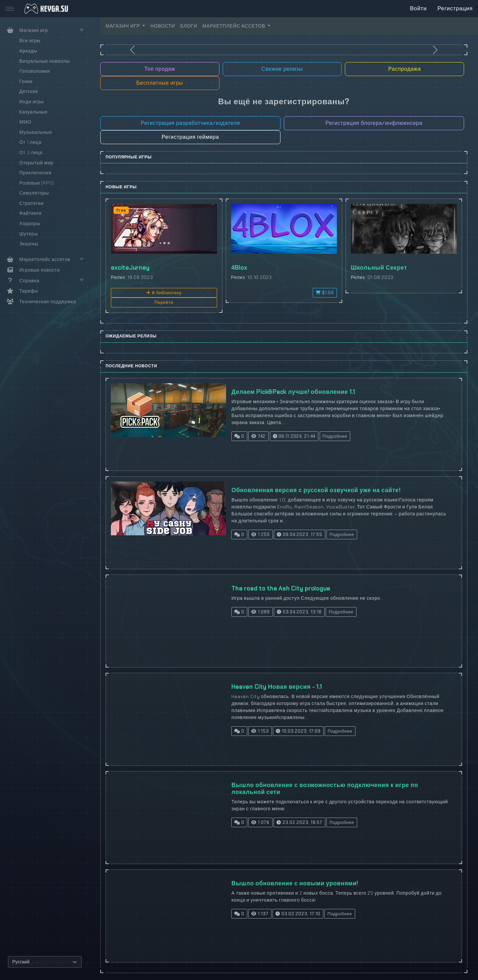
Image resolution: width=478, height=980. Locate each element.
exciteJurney (130, 268)
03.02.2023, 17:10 (298, 914)
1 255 (260, 535)
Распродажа (404, 69)
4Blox (239, 268)
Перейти (164, 302)
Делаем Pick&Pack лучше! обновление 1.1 (293, 392)
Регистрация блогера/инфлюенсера (374, 123)
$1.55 (325, 293)
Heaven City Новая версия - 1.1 (277, 687)
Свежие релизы (282, 69)
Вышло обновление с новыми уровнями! (295, 883)
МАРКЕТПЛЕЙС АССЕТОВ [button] (235, 26)
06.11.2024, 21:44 (294, 436)
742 (258, 436)
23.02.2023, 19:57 (299, 822)
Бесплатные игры (160, 83)
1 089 (260, 612)
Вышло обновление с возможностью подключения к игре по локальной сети (325, 789)
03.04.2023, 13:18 (299, 612)
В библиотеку (164, 293)
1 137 (260, 914)
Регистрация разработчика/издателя (190, 123)
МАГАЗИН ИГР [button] (123, 26)
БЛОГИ (189, 26)
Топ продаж (160, 69)
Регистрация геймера (190, 137)
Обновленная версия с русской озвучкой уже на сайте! (316, 490)
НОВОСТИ (163, 26)
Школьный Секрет (379, 268)
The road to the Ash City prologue (281, 588)
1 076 (260, 822)
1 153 (260, 731)
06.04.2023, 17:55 (299, 535)
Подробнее (335, 436)
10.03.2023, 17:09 (298, 731)
